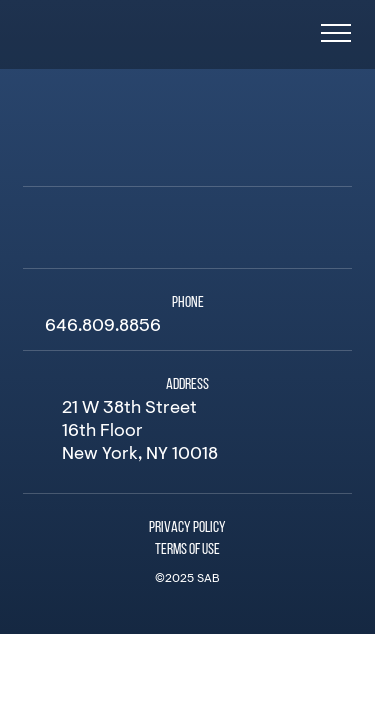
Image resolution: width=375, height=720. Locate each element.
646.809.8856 (103, 327)
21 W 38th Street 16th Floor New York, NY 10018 (140, 432)
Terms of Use (187, 550)
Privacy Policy (187, 528)
